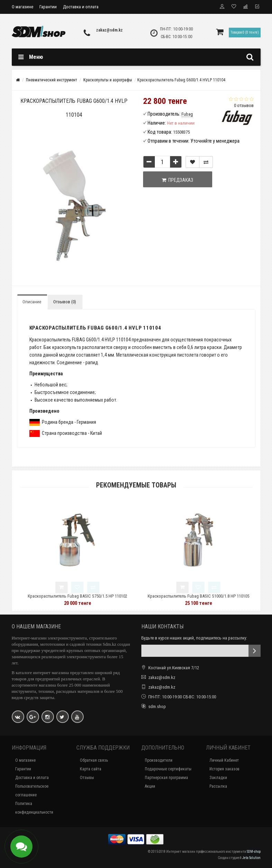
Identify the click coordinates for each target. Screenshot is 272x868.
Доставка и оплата (81, 7)
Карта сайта (91, 769)
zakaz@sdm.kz (109, 30)
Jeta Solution (251, 858)
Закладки (218, 778)
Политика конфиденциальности (34, 808)
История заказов (224, 769)
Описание (32, 302)
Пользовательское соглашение (32, 791)
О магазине (22, 7)
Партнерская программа (166, 778)
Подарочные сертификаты (168, 769)
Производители (159, 760)
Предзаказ (177, 180)
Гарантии (48, 7)
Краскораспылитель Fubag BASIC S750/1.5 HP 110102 (97, 596)
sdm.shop (157, 706)
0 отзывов (244, 105)
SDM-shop (254, 852)
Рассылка (218, 786)
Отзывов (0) (65, 302)
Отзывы (87, 778)
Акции (150, 786)
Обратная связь (94, 760)
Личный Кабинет (224, 760)
